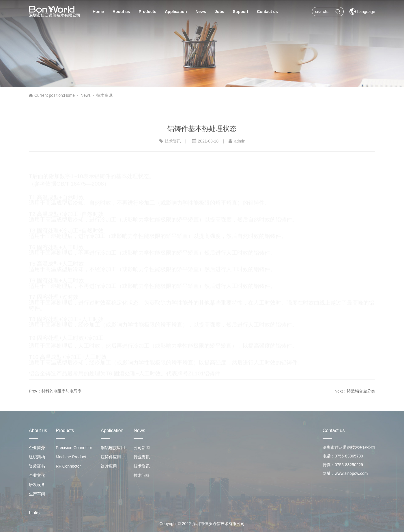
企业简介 (37, 448)
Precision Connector (74, 448)
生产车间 (37, 494)
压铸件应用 (111, 457)
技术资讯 (104, 95)
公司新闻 (142, 448)
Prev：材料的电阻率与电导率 (55, 391)
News (201, 12)
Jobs (219, 12)
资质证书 (37, 466)
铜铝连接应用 (113, 448)
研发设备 (37, 485)
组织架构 (37, 457)
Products (148, 12)
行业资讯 (142, 457)
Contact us (267, 12)
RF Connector (68, 466)
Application (176, 12)
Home (98, 12)
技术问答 (142, 475)
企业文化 (37, 475)
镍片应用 (109, 466)
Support (241, 12)
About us (121, 12)
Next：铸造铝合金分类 (355, 391)
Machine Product (71, 457)
